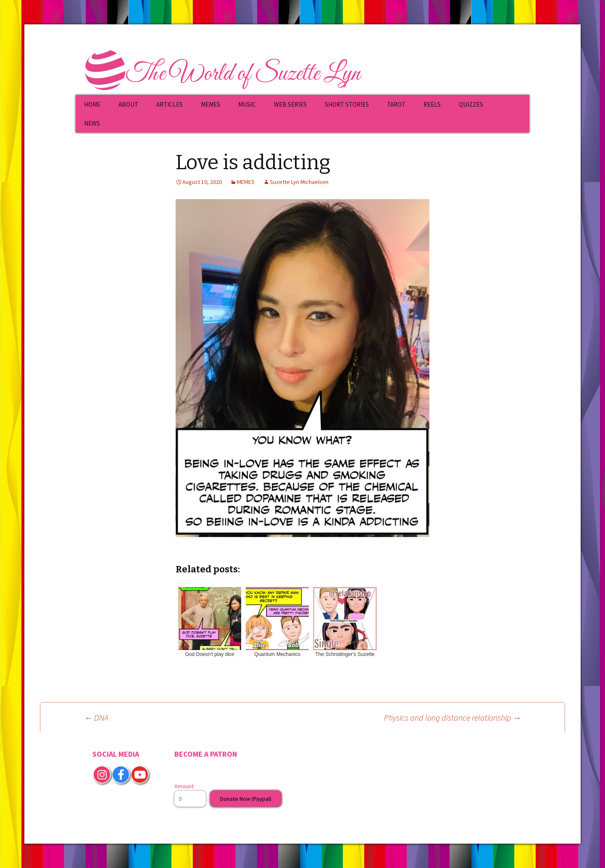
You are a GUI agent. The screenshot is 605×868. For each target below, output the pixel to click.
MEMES (210, 104)
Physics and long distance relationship (452, 717)
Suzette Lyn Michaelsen (299, 182)
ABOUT (128, 104)
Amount (184, 786)
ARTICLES (170, 104)
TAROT (396, 104)
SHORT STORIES (347, 104)
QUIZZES (471, 104)
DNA (96, 717)
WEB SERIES (290, 104)
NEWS (92, 123)
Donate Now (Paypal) (246, 799)
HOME (92, 104)
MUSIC (247, 104)
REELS (432, 104)
